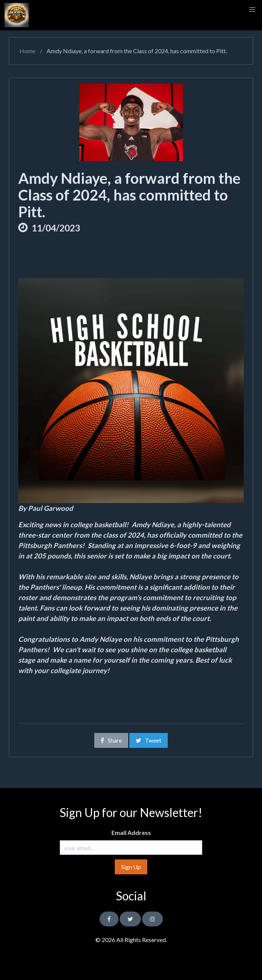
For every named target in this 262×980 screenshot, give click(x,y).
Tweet (149, 740)
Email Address (131, 832)
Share (111, 740)
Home (27, 51)
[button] (252, 10)
